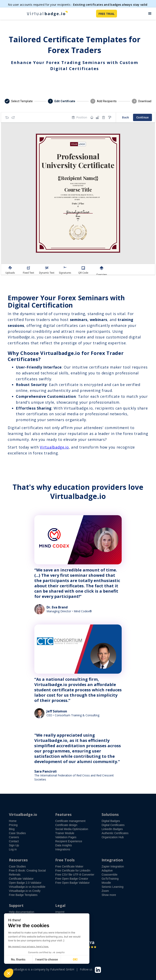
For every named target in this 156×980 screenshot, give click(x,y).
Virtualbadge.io (54, 447)
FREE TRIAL (107, 14)
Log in (13, 849)
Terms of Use (64, 920)
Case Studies (17, 833)
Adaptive (107, 871)
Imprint (60, 912)
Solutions (110, 814)
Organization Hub (113, 837)
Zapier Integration (113, 866)
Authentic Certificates (115, 833)
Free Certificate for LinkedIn (73, 871)
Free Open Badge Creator (72, 879)
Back (126, 118)
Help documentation (22, 912)
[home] (47, 14)
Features (63, 814)
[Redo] (13, 117)
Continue (142, 118)
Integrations (63, 849)
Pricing (13, 825)
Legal (60, 905)
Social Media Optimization (72, 829)
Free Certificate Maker (69, 866)
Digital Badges (111, 821)
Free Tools (65, 860)
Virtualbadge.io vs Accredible (27, 887)
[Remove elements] (104, 117)
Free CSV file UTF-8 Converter (75, 875)
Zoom (105, 891)
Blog (12, 829)
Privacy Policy (64, 924)
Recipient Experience (69, 841)
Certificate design (66, 825)
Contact (14, 841)
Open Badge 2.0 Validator (25, 883)
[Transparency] (92, 118)
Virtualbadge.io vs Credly (25, 891)
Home (13, 821)
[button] (150, 14)
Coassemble (109, 875)
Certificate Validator (21, 879)
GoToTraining (110, 879)
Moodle (106, 883)
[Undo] (7, 117)
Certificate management (70, 821)
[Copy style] (110, 117)
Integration (112, 860)
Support (16, 905)
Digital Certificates (113, 825)
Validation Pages (66, 837)
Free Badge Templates (23, 895)
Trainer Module (65, 833)
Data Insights (64, 845)
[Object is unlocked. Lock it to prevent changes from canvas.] (97, 117)
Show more (109, 895)
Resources (18, 860)
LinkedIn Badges (112, 829)
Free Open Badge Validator (72, 883)
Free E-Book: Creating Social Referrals (27, 873)
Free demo (20, 921)
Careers (14, 837)
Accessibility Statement (70, 916)
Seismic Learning (112, 887)
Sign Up (14, 845)
